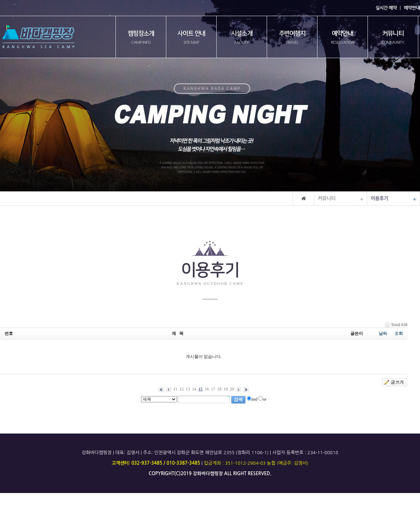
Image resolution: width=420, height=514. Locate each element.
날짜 (383, 333)
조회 (399, 333)
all (228, 474)
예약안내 (412, 8)
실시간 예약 (386, 8)
